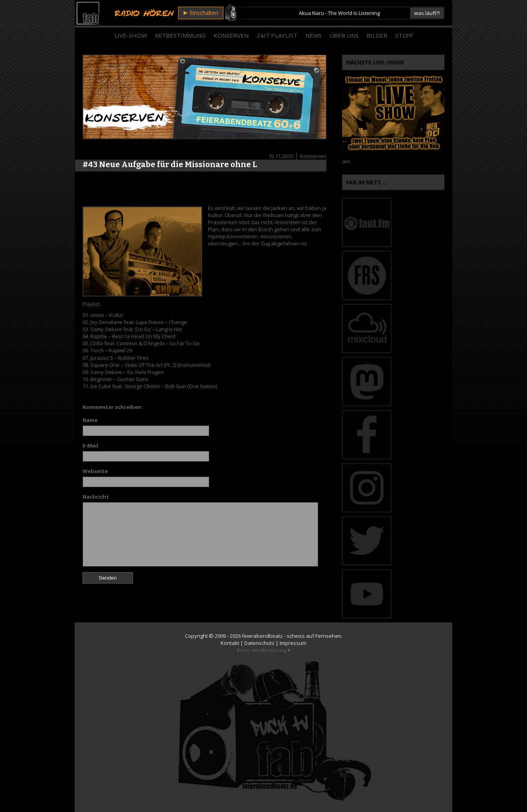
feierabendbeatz (262, 636)
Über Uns (344, 35)
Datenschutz (259, 643)
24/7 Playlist (277, 35)
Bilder (377, 35)
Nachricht (96, 497)
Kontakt (230, 643)
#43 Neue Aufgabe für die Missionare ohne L (170, 164)
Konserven (231, 35)
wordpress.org (269, 650)
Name (90, 420)
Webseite (95, 471)
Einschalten (201, 13)
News (313, 35)
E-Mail (90, 446)
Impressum (293, 643)
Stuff (404, 35)
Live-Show (131, 35)
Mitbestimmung (180, 35)
